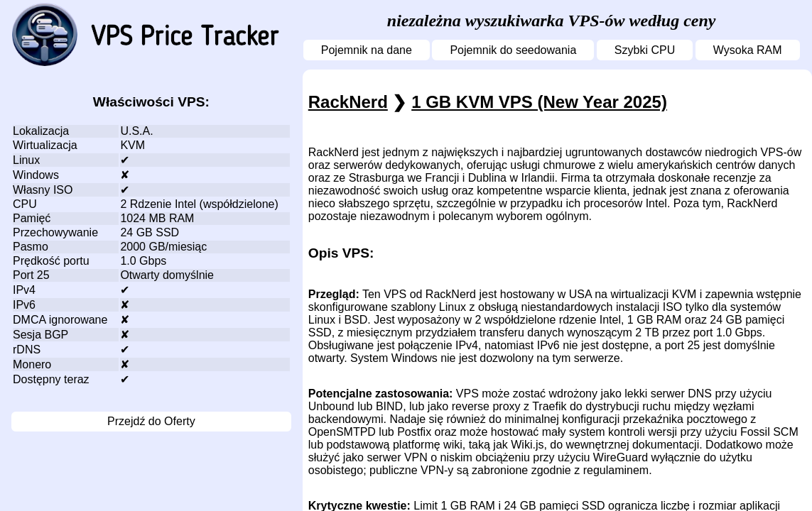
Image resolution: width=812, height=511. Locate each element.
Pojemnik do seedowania (513, 50)
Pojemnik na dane (367, 50)
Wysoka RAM (748, 50)
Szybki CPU (645, 50)
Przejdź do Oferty (151, 421)
